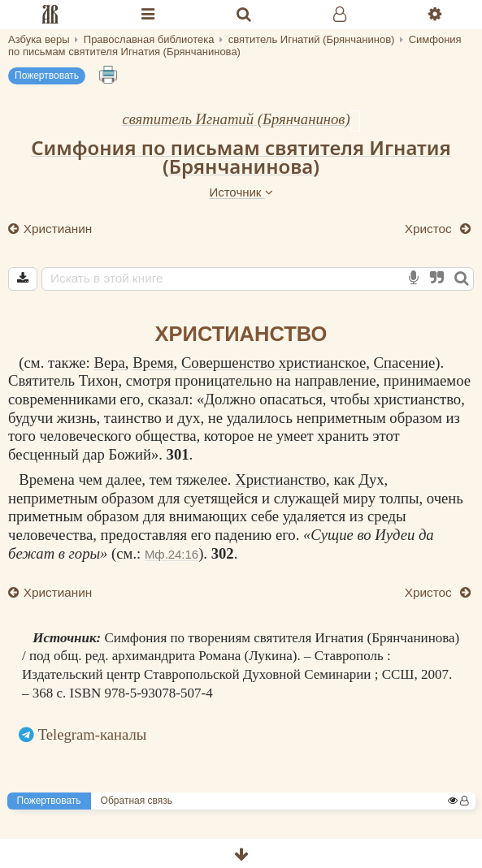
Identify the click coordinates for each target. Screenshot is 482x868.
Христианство (280, 479)
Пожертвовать (47, 76)
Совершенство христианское (274, 363)
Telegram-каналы (93, 734)
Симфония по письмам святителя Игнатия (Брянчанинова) (241, 157)
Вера (109, 363)
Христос (430, 229)
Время (153, 363)
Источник (241, 192)
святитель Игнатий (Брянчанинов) (236, 119)
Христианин (56, 229)
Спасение (405, 363)
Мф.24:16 (172, 554)
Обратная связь (137, 801)
